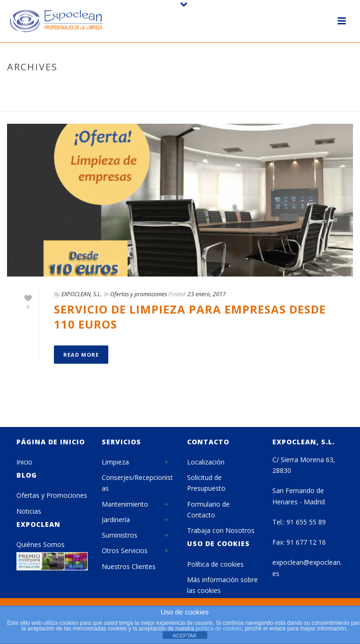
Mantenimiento (125, 504)
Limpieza (115, 462)
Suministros (120, 535)
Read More (81, 355)
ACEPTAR (184, 636)
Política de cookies (215, 564)
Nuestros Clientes (129, 566)
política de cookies (219, 629)
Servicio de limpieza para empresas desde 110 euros (190, 316)
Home (249, 103)
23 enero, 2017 (207, 294)
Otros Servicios (125, 550)
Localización (206, 462)
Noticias (29, 511)
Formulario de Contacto (208, 509)
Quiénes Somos (41, 544)
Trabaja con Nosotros (221, 530)
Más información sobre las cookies (222, 585)
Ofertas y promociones (139, 294)
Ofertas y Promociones (52, 495)
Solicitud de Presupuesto (206, 483)
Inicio (24, 462)
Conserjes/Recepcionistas (137, 483)
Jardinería (116, 520)
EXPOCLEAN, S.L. (82, 294)
